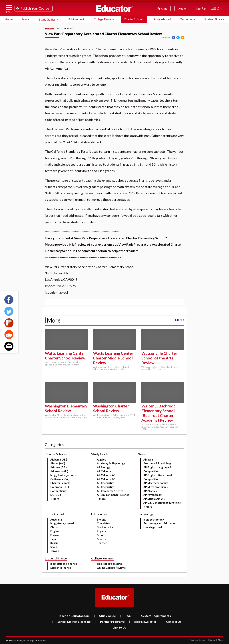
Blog (59, 29)
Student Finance (214, 19)
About (220, 640)
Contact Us (171, 622)
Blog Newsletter (143, 622)
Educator (114, 9)
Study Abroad (162, 19)
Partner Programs (110, 622)
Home (9, 19)
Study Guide (105, 616)
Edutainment (76, 19)
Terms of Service (198, 640)
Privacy (211, 640)
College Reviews (104, 19)
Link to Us (117, 627)
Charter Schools (134, 19)
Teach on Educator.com (74, 616)
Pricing (162, 8)
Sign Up (201, 8)
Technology (188, 19)
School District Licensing (71, 622)
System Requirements (153, 616)
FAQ (126, 616)
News (26, 19)
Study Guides (47, 19)
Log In (182, 8)
